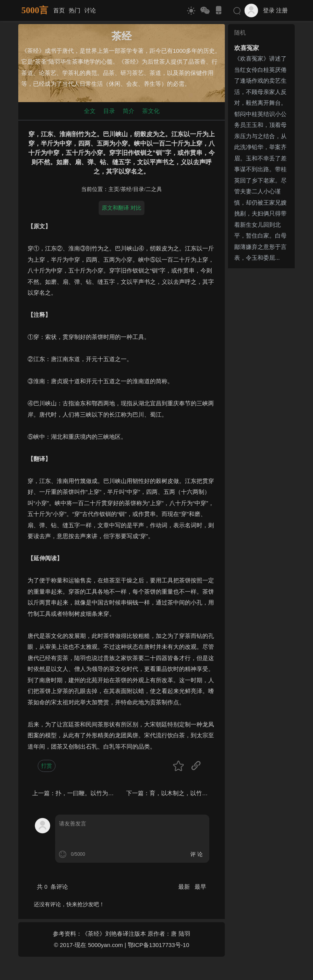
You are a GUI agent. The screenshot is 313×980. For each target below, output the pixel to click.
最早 (200, 887)
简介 (129, 111)
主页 (114, 189)
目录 (109, 111)
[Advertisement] (261, 388)
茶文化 (151, 111)
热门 (75, 10)
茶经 (126, 189)
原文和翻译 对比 (122, 208)
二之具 (154, 189)
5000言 (35, 10)
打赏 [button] (47, 766)
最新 (185, 887)
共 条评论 (52, 887)
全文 (90, 111)
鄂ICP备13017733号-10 (158, 945)
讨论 (90, 10)
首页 (59, 10)
